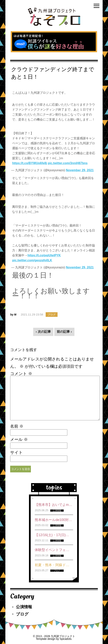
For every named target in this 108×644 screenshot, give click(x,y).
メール (19, 440)
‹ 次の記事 (43, 332)
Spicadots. (66, 639)
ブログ (22, 614)
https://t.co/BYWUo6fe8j (29, 163)
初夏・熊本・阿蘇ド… (52, 565)
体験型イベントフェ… (52, 550)
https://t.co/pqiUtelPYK (44, 255)
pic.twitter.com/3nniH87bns (68, 163)
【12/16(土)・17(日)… (52, 535)
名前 (17, 426)
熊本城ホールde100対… (53, 520)
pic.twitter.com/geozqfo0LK (32, 260)
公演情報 (24, 607)
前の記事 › (64, 332)
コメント (21, 374)
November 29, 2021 (80, 170)
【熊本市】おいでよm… (53, 505)
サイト (16, 453)
